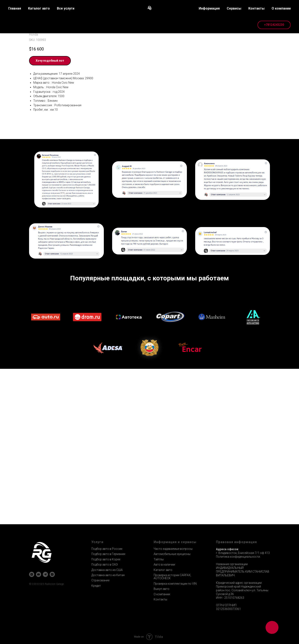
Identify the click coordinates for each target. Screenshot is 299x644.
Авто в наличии (164, 565)
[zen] (32, 574)
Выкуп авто (162, 589)
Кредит (96, 586)
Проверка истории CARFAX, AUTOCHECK (172, 577)
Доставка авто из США (107, 570)
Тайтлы (159, 559)
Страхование (100, 580)
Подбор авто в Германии (108, 554)
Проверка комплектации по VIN (175, 584)
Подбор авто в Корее (106, 559)
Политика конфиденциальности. (238, 557)
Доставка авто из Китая (108, 575)
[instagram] (52, 574)
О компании (162, 594)
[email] (39, 574)
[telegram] (45, 574)
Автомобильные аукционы (172, 554)
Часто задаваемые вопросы (173, 549)
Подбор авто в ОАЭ (105, 565)
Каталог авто (163, 570)
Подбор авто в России (107, 549)
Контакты (160, 599)
